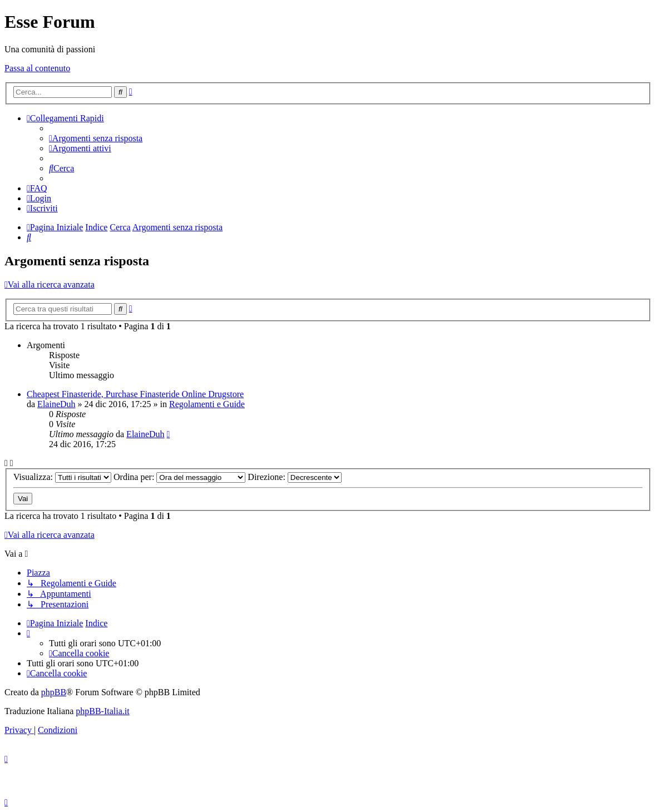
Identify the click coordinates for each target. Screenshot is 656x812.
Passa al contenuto (37, 68)
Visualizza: (62, 477)
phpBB (54, 692)
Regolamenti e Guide (207, 404)
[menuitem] (96, 138)
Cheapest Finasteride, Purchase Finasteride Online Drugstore (135, 394)
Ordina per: (179, 477)
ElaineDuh (56, 404)
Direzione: (295, 477)
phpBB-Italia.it (102, 711)
